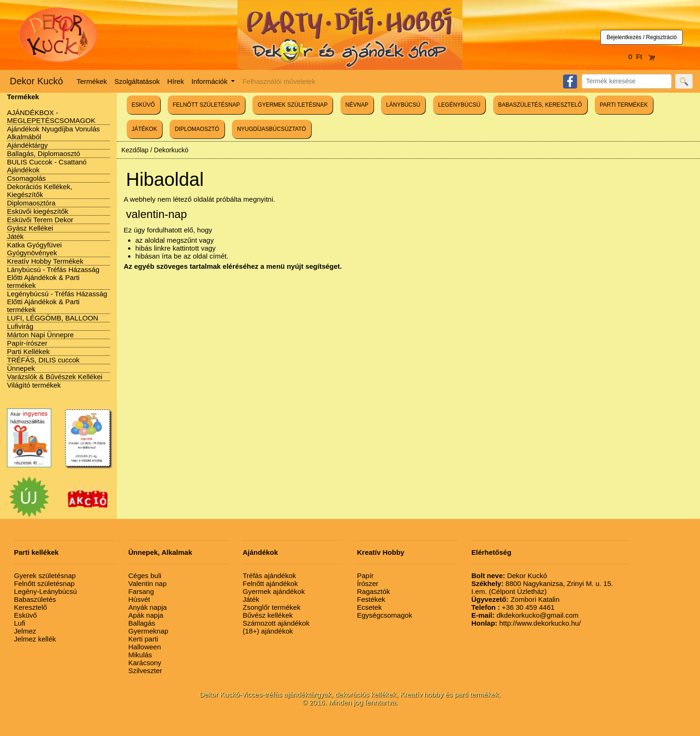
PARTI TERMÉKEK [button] (624, 105)
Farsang (141, 591)
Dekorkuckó (171, 150)
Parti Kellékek (28, 351)
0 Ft (642, 57)
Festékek (371, 599)
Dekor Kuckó (37, 81)
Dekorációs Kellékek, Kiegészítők (40, 191)
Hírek (176, 81)
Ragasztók (374, 591)
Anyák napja (148, 607)
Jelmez (25, 631)
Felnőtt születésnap (44, 583)
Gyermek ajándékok (274, 591)
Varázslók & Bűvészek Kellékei (55, 377)
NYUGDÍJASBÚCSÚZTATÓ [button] (272, 129)
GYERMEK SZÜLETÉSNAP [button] (292, 105)
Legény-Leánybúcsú (45, 591)
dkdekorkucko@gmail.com (525, 615)
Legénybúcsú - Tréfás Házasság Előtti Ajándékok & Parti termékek (57, 302)
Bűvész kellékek (268, 615)
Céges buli (145, 576)
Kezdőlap (135, 150)
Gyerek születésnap (45, 576)
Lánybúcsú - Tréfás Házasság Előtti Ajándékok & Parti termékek (53, 277)
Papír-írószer (27, 343)
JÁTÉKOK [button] (145, 129)
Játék (15, 236)
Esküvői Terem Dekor (40, 220)
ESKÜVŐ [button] (143, 105)
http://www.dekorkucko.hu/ (526, 623)
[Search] (627, 81)
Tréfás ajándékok (269, 576)
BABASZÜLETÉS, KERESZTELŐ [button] (540, 105)
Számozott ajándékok (276, 623)
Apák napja (146, 615)
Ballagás (142, 623)
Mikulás (140, 655)
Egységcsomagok (385, 615)
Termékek (92, 81)
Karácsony (145, 663)
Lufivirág (20, 326)
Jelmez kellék (35, 639)
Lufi (20, 623)
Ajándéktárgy (27, 145)
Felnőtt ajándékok (270, 583)
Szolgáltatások (137, 81)
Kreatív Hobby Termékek (45, 261)
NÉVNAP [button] (357, 105)
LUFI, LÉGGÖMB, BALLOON (53, 318)
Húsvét (139, 599)
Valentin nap (148, 583)
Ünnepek (21, 368)
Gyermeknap (149, 631)
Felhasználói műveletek (279, 81)
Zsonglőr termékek (272, 607)
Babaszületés (35, 599)
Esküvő (25, 615)
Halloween (145, 647)
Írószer (368, 583)
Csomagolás (26, 178)
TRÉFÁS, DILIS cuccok (43, 360)
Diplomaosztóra (31, 203)
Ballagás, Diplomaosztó (44, 153)
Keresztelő (31, 607)
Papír (366, 576)
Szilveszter (146, 671)
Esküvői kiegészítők (38, 211)
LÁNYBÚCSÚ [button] (403, 105)
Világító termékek (34, 385)
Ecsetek (370, 607)
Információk (211, 81)
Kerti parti (143, 639)
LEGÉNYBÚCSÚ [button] (459, 105)
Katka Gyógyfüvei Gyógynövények (34, 249)
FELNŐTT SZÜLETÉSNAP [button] (206, 105)
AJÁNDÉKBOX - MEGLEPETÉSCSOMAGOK (51, 116)
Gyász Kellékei (30, 228)
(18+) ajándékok (268, 631)
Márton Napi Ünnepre (40, 335)
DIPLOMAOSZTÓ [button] (197, 129)
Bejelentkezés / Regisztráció (642, 37)
